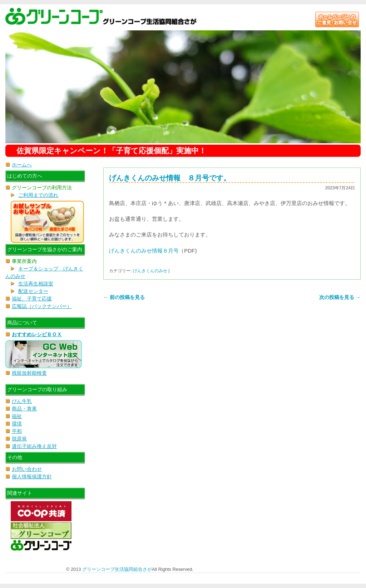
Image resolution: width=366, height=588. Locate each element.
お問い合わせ (27, 469)
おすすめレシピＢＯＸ (37, 334)
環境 (17, 424)
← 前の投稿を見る (124, 297)
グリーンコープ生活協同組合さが (117, 569)
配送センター (33, 291)
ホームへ (22, 165)
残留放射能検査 (29, 373)
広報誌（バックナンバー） (42, 306)
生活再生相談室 (36, 284)
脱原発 (19, 439)
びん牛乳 (22, 401)
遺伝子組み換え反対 (34, 446)
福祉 (17, 416)
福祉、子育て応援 (32, 299)
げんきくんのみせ (150, 271)
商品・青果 (24, 409)
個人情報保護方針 (32, 477)
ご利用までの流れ (38, 195)
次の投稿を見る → (340, 297)
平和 (17, 431)
